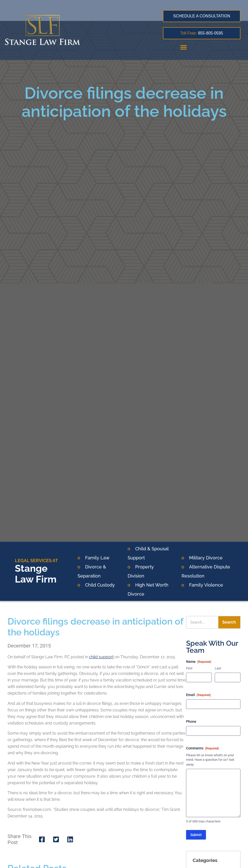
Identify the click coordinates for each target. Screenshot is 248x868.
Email (198, 695)
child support (101, 657)
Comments (203, 748)
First (189, 668)
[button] (184, 47)
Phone (191, 721)
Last (218, 668)
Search (229, 622)
